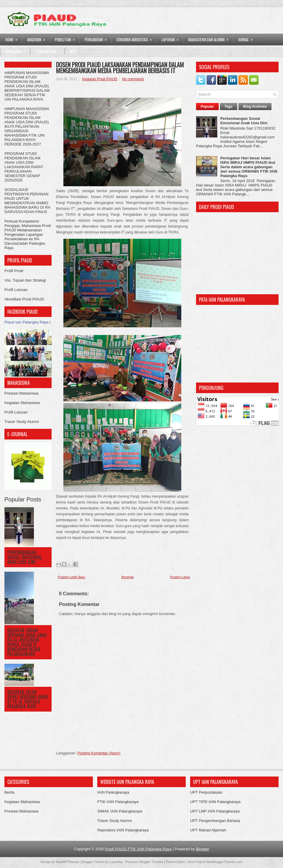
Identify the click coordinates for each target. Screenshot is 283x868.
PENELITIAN (67, 38)
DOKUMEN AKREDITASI (136, 38)
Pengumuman (50, 50)
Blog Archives (255, 107)
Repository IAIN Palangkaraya (123, 830)
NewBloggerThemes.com (224, 862)
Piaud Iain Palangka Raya (27, 322)
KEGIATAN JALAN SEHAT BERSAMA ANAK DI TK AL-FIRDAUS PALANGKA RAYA (28, 699)
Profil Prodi (14, 271)
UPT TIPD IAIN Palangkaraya (215, 802)
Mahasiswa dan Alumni (210, 38)
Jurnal (247, 38)
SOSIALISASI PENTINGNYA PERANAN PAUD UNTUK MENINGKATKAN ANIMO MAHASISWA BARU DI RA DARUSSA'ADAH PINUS (27, 201)
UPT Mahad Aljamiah (208, 830)
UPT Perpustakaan (206, 792)
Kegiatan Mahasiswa (22, 403)
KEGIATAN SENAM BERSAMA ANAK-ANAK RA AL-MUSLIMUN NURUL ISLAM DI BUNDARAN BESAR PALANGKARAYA (27, 642)
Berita (9, 792)
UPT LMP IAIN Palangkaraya (215, 811)
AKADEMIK (38, 38)
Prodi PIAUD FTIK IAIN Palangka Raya (138, 849)
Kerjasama (17, 50)
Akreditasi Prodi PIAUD (24, 299)
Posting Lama (180, 577)
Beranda (128, 577)
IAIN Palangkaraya (113, 792)
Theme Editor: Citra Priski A (186, 862)
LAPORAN (172, 38)
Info (73, 51)
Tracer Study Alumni (22, 422)
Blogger (203, 849)
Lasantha (116, 862)
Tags (229, 107)
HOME (13, 38)
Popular (207, 107)
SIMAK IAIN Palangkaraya (120, 811)
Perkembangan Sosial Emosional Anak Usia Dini (25, 557)
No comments (133, 79)
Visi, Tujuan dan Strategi (25, 280)
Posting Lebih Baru (71, 577)
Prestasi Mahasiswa (22, 393)
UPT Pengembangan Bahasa (215, 821)
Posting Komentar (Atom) (99, 753)
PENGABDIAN (98, 38)
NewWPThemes (67, 862)
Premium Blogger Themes (144, 862)
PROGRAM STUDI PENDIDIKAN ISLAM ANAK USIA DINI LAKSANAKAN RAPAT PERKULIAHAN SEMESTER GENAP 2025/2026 (24, 167)
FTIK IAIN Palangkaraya (118, 802)
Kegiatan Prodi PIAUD (100, 79)
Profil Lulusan (16, 290)
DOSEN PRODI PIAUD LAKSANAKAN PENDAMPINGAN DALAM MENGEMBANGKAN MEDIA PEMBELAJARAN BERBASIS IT (120, 68)
